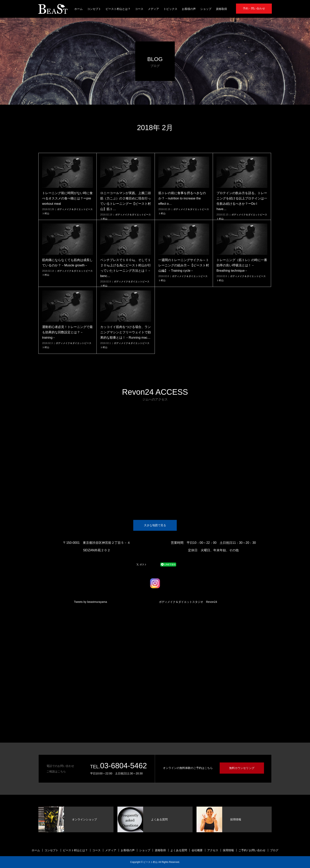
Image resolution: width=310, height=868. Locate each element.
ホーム (78, 9)
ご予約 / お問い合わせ (252, 850)
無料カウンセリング (242, 768)
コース (139, 9)
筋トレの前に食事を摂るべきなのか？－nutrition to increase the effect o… (182, 198)
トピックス (170, 9)
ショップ (206, 9)
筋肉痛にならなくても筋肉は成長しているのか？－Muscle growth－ (67, 263)
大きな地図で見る (155, 525)
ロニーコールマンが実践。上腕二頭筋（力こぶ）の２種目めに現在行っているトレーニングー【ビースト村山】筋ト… (126, 201)
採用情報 (228, 850)
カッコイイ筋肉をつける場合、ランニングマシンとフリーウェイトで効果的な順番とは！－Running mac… (126, 332)
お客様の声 (189, 9)
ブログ (274, 850)
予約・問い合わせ (254, 8)
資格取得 (221, 9)
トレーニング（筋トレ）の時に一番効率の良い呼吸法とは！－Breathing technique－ (242, 265)
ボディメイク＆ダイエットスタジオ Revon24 (188, 602)
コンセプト (94, 9)
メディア (153, 9)
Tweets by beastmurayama (90, 602)
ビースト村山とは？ (118, 9)
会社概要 (197, 850)
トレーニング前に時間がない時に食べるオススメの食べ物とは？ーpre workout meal (67, 198)
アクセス (213, 850)
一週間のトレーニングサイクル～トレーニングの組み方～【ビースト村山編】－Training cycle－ (184, 265)
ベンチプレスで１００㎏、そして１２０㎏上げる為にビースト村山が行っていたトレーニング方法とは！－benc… (126, 268)
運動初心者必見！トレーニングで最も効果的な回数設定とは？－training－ (67, 332)
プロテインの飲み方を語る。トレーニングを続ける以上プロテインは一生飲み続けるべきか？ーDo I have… (242, 201)
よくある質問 (179, 850)
